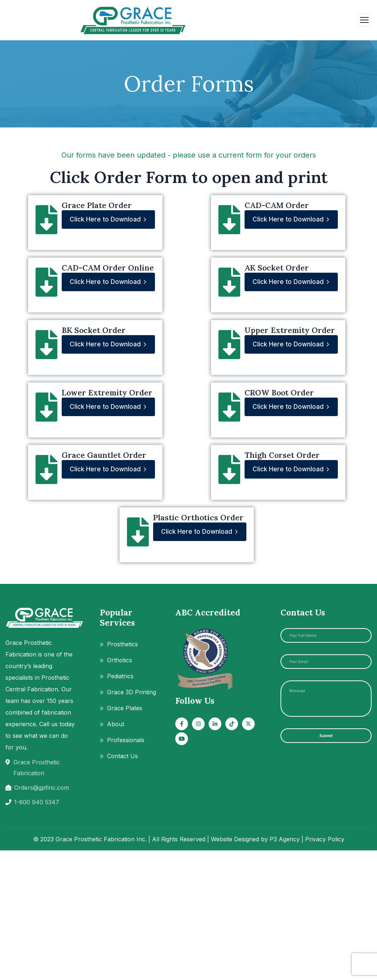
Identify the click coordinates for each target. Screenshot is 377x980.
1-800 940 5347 (37, 802)
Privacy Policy (325, 839)
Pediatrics (120, 676)
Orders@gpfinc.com (42, 788)
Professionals (126, 740)
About (116, 724)
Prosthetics (122, 644)
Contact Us (122, 756)
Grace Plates (125, 708)
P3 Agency (285, 839)
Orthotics (120, 660)
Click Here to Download (108, 220)
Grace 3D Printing (132, 692)
